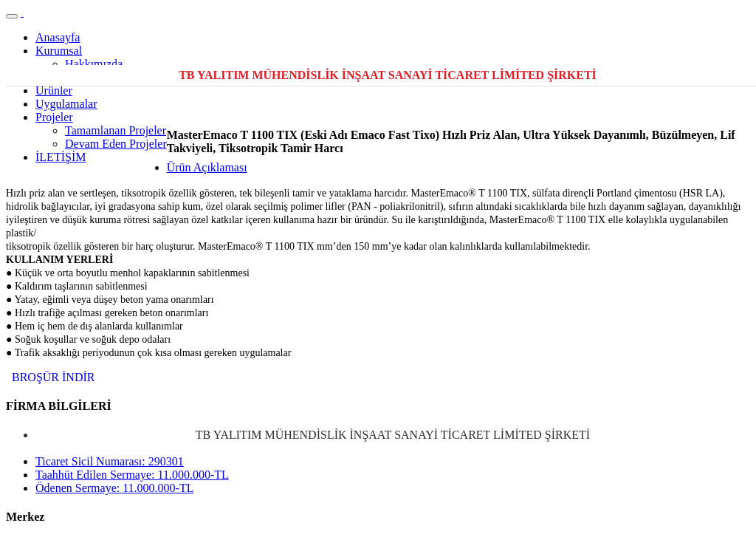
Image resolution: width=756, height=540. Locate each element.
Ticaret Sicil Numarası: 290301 (110, 461)
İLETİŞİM (61, 157)
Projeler (54, 117)
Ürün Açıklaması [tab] (207, 167)
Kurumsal (59, 51)
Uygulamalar (66, 104)
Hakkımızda (94, 64)
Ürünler (54, 90)
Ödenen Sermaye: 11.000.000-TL (114, 488)
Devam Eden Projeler (116, 144)
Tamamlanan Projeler (116, 130)
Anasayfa (58, 37)
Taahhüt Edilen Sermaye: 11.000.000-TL (132, 475)
